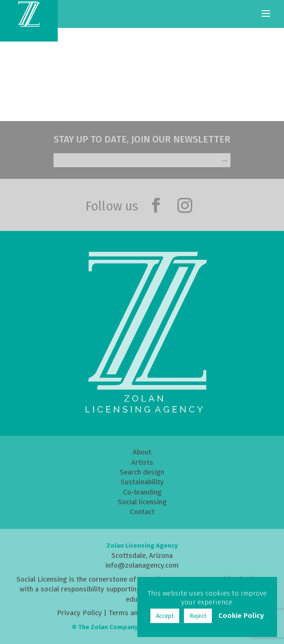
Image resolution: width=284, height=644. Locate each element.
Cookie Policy (241, 616)
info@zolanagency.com (142, 565)
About (142, 452)
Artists (142, 462)
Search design (142, 472)
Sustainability (142, 482)
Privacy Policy (79, 613)
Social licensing (142, 502)
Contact (142, 512)
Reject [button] (198, 616)
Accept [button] (165, 616)
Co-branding (142, 492)
